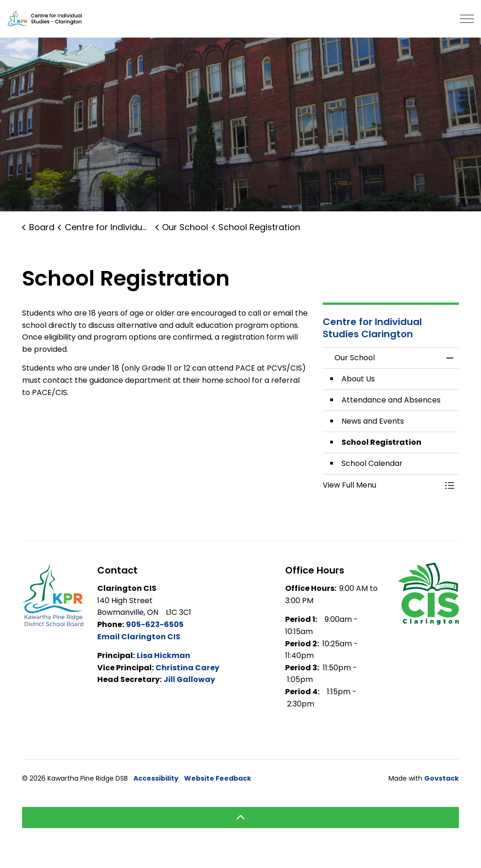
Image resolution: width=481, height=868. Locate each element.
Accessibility (156, 778)
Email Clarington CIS (139, 637)
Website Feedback (218, 778)
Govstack (442, 778)
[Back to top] (240, 818)
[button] (381, 485)
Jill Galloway (189, 679)
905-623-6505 (155, 624)
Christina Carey (187, 668)
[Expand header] (467, 19)
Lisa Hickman (163, 655)
